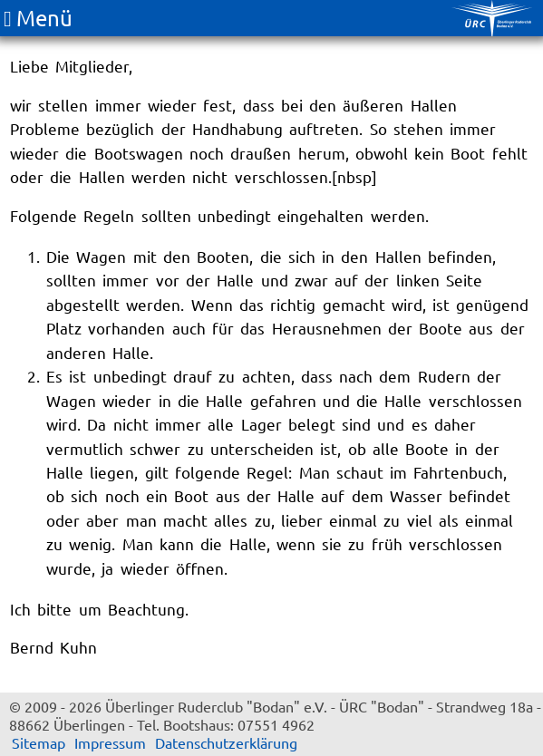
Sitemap (39, 742)
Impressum (110, 742)
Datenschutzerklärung (226, 742)
